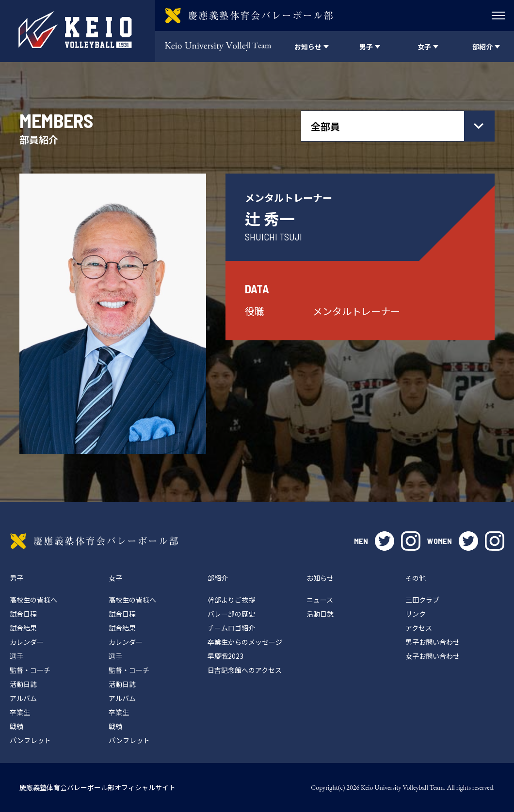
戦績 (16, 726)
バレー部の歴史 (231, 614)
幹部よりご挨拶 (231, 600)
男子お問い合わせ (433, 642)
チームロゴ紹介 (231, 628)
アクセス (419, 628)
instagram (411, 541)
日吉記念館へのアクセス (245, 670)
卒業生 (20, 712)
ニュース (320, 600)
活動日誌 (23, 684)
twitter (385, 541)
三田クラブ (422, 600)
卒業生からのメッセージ (245, 642)
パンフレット (30, 740)
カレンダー (27, 642)
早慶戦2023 (225, 656)
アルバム (23, 698)
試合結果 (23, 628)
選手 (16, 656)
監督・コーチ (30, 670)
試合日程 (23, 614)
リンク (416, 614)
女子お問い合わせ (433, 656)
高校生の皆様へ (33, 600)
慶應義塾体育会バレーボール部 (94, 541)
